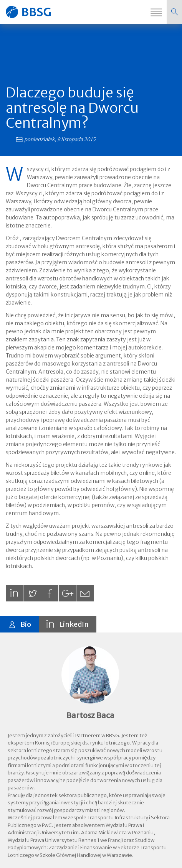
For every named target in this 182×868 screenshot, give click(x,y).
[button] (174, 12)
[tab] (19, 624)
